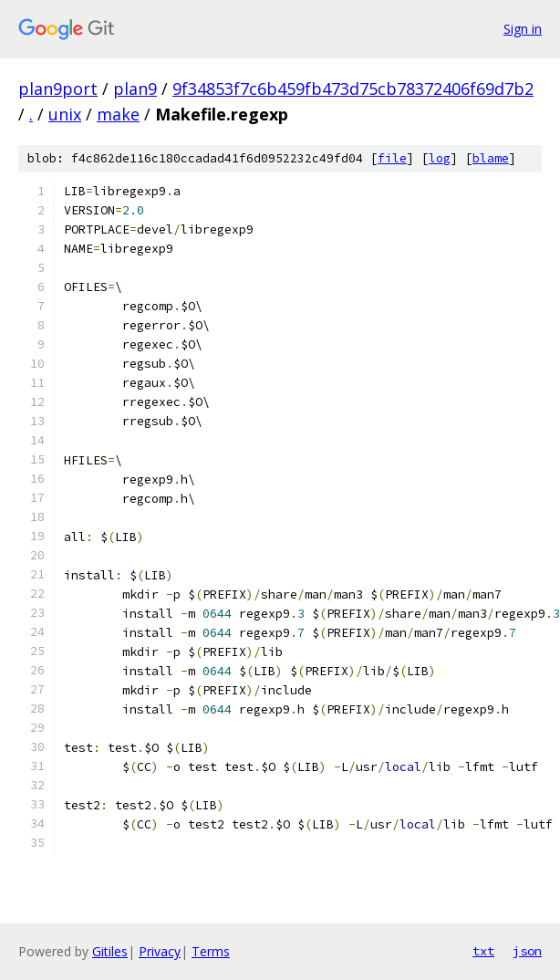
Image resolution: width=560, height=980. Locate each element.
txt (483, 951)
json (527, 951)
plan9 (135, 89)
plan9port (58, 89)
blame (491, 158)
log (440, 158)
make (118, 114)
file (392, 158)
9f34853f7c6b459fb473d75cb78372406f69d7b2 (353, 89)
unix (65, 114)
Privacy (160, 951)
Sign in (523, 29)
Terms (211, 951)
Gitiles (110, 951)
